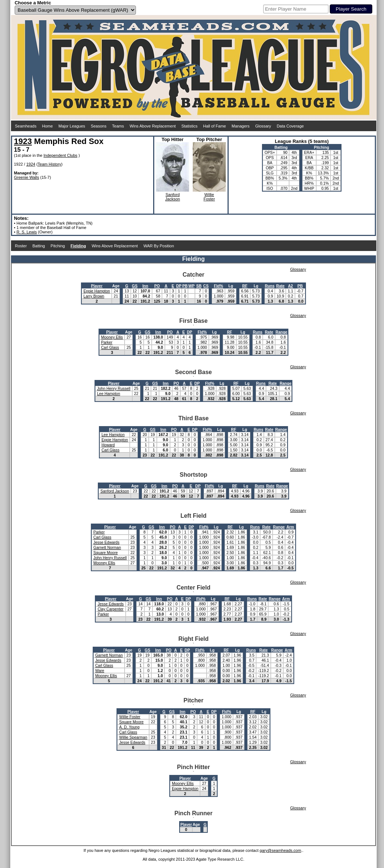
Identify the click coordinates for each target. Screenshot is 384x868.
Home (47, 126)
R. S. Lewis (27, 232)
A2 (290, 286)
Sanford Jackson (115, 491)
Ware (100, 671)
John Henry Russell (114, 388)
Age (116, 286)
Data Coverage (290, 126)
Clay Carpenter (110, 609)
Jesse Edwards (106, 542)
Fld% (219, 286)
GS (135, 286)
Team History (49, 164)
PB (185, 286)
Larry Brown (94, 296)
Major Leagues (72, 126)
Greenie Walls (27, 177)
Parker (107, 342)
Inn (145, 286)
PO (157, 286)
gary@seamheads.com (280, 850)
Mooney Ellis (112, 337)
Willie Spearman (133, 737)
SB (199, 286)
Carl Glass (110, 347)
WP (191, 286)
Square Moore (106, 553)
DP (179, 286)
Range (281, 332)
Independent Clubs (60, 155)
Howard (108, 445)
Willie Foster (130, 717)
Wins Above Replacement (153, 126)
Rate (280, 286)
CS (206, 286)
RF (245, 286)
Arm (290, 527)
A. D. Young (129, 727)
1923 (23, 141)
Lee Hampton (109, 394)
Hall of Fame (214, 126)
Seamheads (26, 126)
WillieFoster (209, 197)
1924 (31, 164)
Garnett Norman (107, 547)
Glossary (263, 126)
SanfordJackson (173, 197)
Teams (118, 126)
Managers (241, 126)
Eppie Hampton (97, 291)
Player (97, 286)
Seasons (99, 126)
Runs (270, 286)
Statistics (189, 126)
